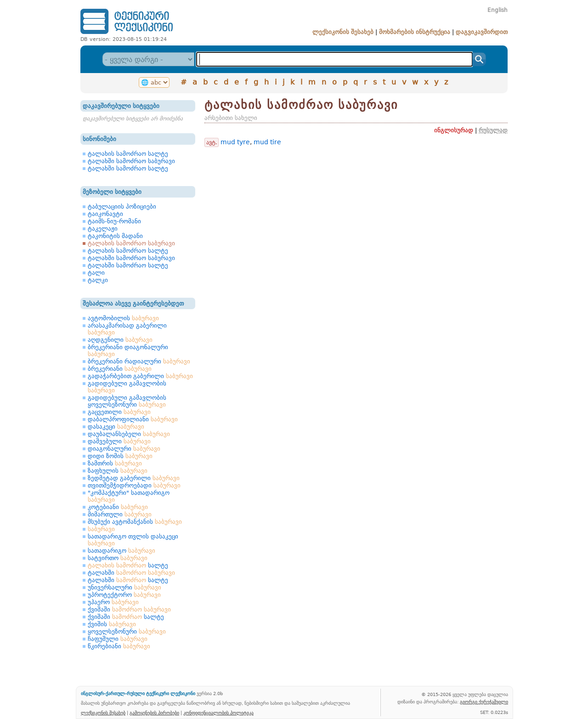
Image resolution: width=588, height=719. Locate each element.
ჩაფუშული (118, 639)
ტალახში (131, 573)
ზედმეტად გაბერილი (134, 478)
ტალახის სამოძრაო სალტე (128, 154)
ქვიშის (112, 624)
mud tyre (235, 142)
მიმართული (120, 514)
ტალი (96, 273)
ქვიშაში (129, 609)
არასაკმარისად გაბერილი (127, 329)
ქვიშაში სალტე (126, 617)
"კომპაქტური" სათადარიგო (129, 496)
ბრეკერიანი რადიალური (139, 361)
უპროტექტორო (124, 595)
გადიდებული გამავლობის (127, 387)
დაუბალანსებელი (129, 434)
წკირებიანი (119, 646)
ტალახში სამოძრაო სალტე (128, 168)
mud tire (267, 142)
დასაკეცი (116, 427)
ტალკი (98, 280)
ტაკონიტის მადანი (115, 236)
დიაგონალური (124, 449)
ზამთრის (115, 463)
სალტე (128, 565)
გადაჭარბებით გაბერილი (140, 376)
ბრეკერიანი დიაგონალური (128, 351)
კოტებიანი (118, 507)
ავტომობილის (123, 318)
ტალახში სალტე (128, 580)
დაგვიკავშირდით (482, 32)
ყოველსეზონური (127, 631)
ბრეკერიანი (120, 369)
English (498, 10)
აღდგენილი (120, 340)
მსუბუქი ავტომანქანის (135, 522)
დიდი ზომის (120, 456)
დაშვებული (119, 441)
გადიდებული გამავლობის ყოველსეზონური (127, 401)
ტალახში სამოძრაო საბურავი (131, 161)
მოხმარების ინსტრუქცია (415, 32)
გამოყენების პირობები (154, 713)
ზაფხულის (118, 471)
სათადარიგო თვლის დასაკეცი (133, 540)
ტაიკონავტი (105, 214)
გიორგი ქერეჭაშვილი (484, 702)
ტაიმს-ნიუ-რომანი (114, 221)
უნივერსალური (124, 587)
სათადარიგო (122, 551)
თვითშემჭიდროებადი (134, 485)
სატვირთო (118, 558)
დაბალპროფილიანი (133, 419)
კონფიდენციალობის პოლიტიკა (218, 713)
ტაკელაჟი (103, 229)
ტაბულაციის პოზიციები (122, 207)
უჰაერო (113, 602)
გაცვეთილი (119, 412)
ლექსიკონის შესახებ (343, 32)
